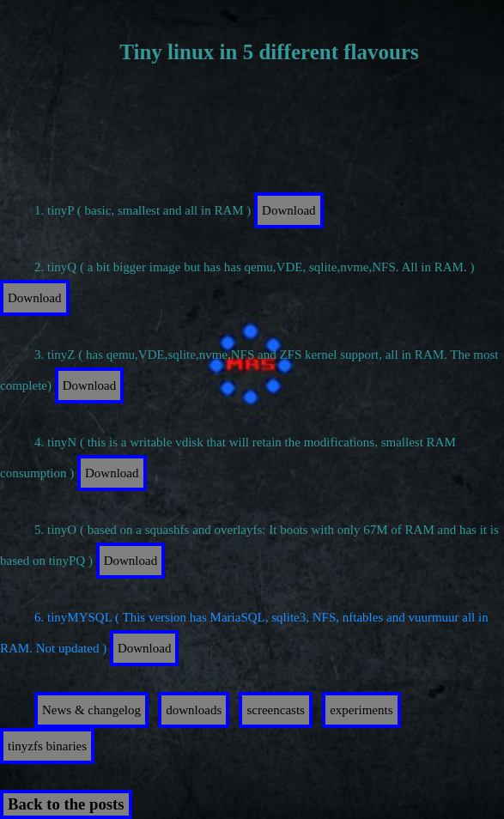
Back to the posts (66, 804)
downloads (194, 710)
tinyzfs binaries (47, 746)
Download (289, 210)
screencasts (275, 710)
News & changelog (91, 710)
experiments (361, 710)
